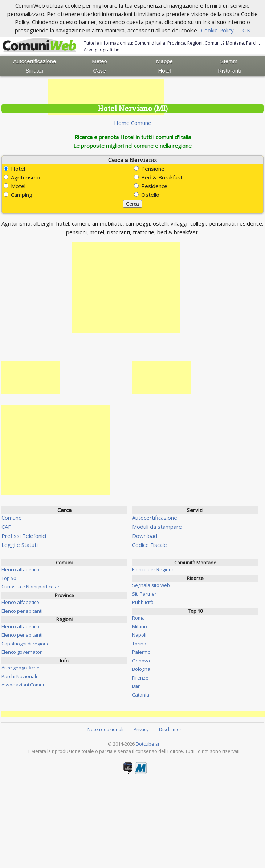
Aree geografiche (21, 668)
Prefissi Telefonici (24, 536)
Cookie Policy (217, 30)
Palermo (141, 652)
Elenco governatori (22, 652)
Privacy (141, 729)
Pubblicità (143, 602)
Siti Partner (144, 594)
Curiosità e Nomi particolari (31, 587)
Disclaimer (170, 729)
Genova (141, 661)
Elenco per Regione (153, 569)
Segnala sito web (151, 585)
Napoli (139, 635)
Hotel (164, 71)
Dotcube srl (148, 744)
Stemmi (230, 61)
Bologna (141, 669)
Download (145, 536)
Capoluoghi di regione (26, 644)
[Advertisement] (106, 97)
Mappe (164, 61)
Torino (139, 644)
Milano (140, 626)
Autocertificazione (34, 61)
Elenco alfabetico (20, 569)
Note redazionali (105, 729)
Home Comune (133, 123)
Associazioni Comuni (24, 685)
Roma (138, 618)
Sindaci (35, 71)
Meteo (99, 61)
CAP (7, 527)
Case (100, 71)
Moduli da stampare (157, 527)
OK (246, 30)
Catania (141, 695)
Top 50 (9, 578)
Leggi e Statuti (20, 545)
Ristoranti (229, 71)
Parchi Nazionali (19, 676)
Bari (136, 686)
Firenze (140, 678)
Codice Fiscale (150, 545)
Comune (12, 518)
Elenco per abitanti (22, 611)
